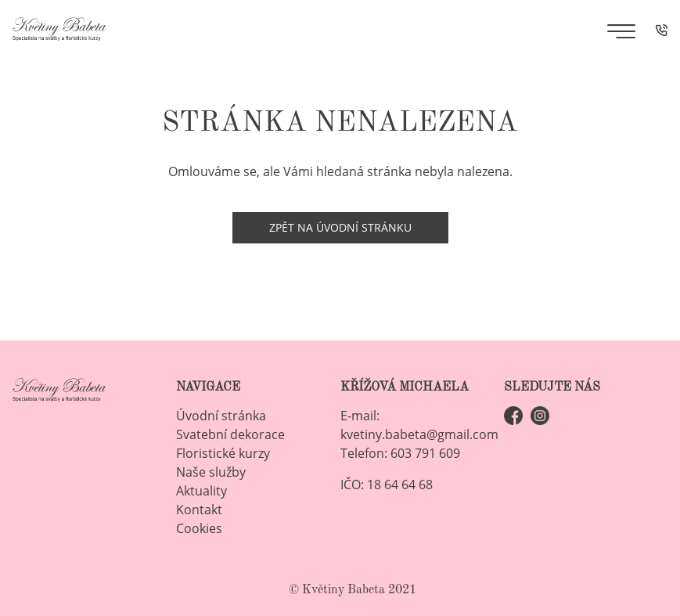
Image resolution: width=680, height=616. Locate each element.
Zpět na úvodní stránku (340, 227)
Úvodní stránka (221, 416)
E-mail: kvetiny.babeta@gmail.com (419, 425)
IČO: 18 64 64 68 (387, 485)
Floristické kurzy (223, 453)
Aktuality (201, 491)
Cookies (199, 528)
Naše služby (211, 472)
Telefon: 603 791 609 (400, 453)
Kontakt (199, 510)
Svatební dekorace (230, 434)
